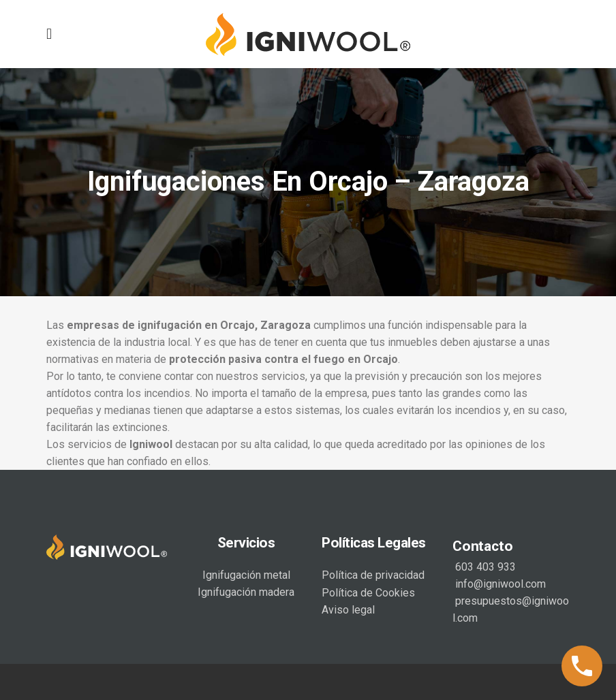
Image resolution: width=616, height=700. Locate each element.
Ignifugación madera (246, 592)
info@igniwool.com (499, 584)
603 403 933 (484, 567)
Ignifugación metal (246, 575)
